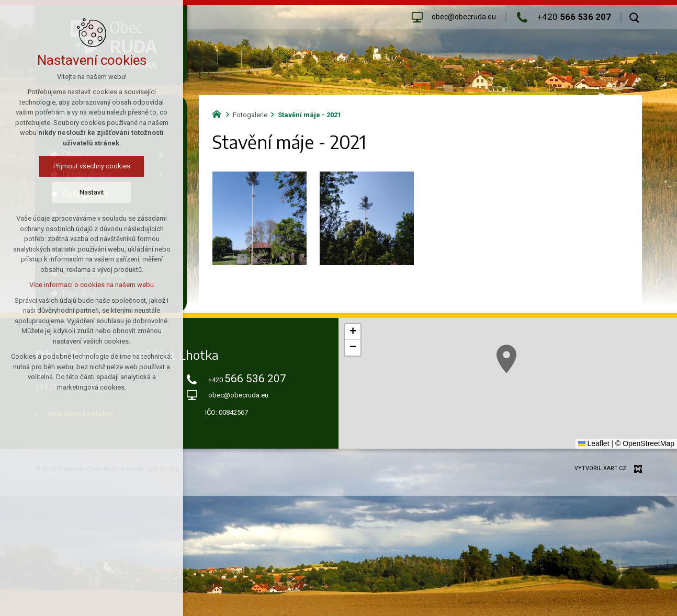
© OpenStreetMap (645, 443)
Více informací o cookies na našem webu (92, 285)
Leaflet (594, 443)
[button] (506, 359)
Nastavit (92, 192)
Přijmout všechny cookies (92, 166)
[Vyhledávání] (634, 17)
